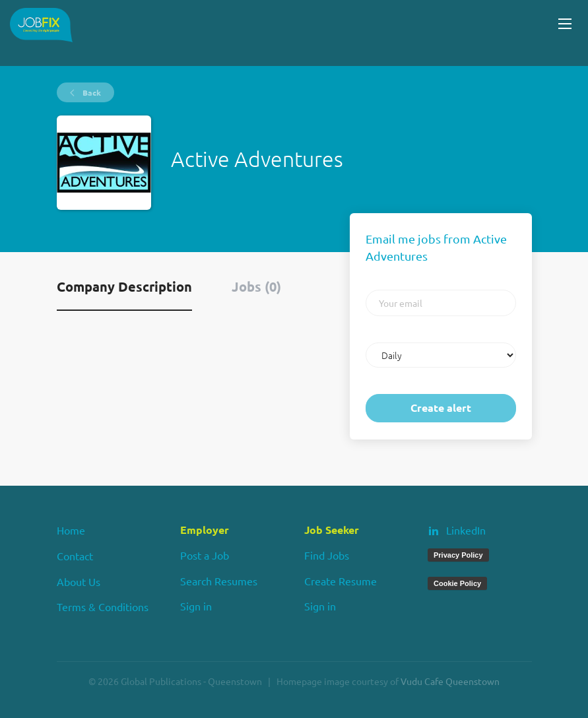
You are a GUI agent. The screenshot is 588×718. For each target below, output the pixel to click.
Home (71, 530)
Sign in (196, 606)
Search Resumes (219, 581)
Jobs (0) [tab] (256, 286)
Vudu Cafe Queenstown (450, 681)
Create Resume (341, 581)
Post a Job (205, 555)
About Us (79, 581)
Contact (75, 556)
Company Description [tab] (124, 286)
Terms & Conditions (103, 606)
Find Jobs (327, 555)
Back (91, 92)
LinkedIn (466, 530)
